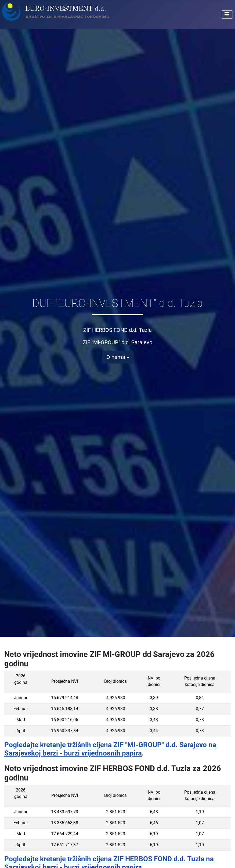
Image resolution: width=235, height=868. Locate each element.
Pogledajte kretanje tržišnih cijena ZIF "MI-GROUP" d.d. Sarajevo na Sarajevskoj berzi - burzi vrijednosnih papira (110, 749)
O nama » (118, 357)
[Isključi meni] (227, 14)
